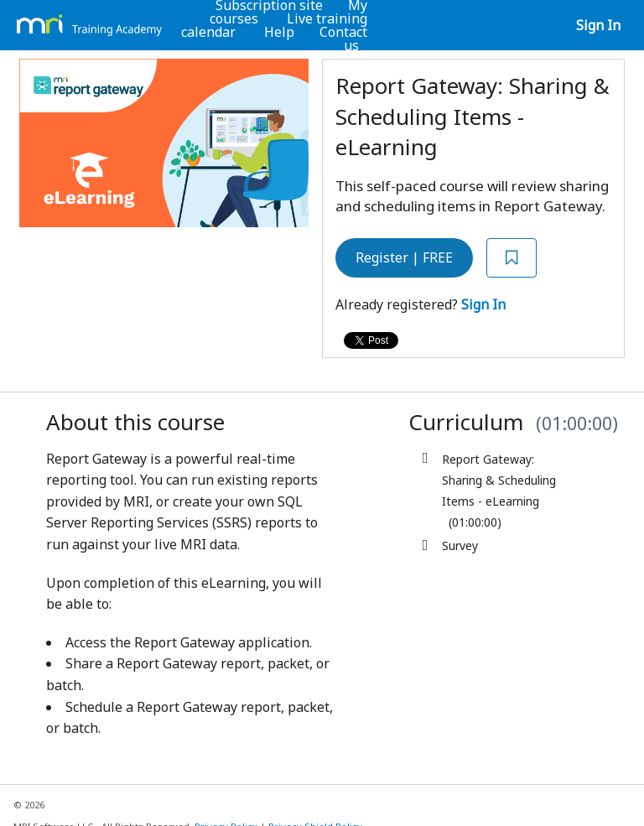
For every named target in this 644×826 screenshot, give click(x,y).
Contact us (343, 39)
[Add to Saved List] (512, 258)
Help (279, 32)
